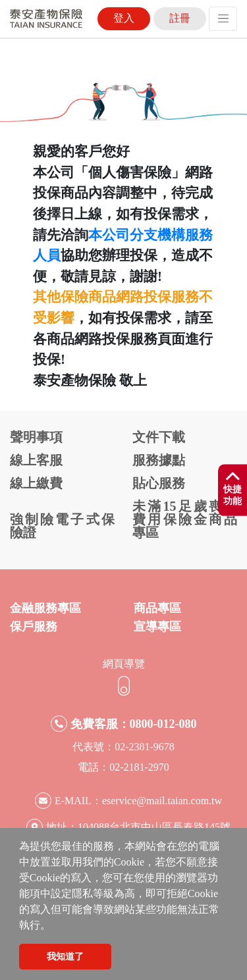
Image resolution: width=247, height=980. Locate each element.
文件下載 (159, 437)
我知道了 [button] (65, 956)
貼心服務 (159, 483)
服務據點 (159, 460)
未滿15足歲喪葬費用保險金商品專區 (185, 519)
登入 (124, 18)
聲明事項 (36, 437)
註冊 (180, 18)
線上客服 (36, 460)
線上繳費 (36, 483)
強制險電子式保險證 (62, 526)
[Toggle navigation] (223, 19)
